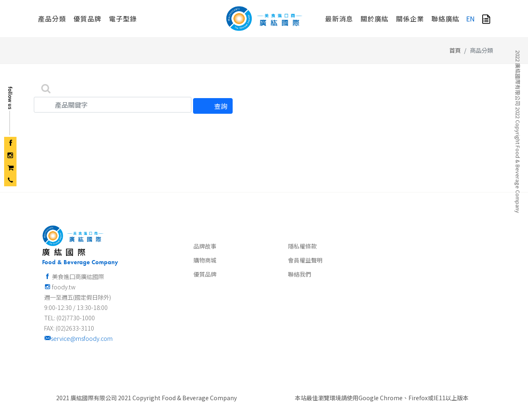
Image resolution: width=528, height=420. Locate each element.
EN (470, 19)
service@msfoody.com (78, 338)
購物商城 (205, 260)
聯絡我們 (299, 274)
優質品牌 (205, 274)
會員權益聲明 (305, 260)
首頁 (455, 50)
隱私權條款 (302, 246)
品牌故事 (205, 246)
